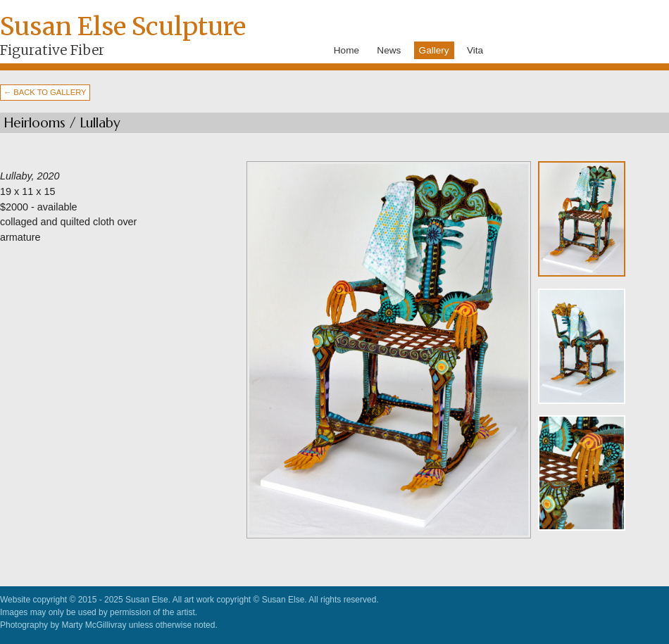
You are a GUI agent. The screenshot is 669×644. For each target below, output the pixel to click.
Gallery (434, 50)
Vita (475, 50)
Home (346, 50)
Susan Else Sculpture (123, 26)
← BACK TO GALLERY (45, 92)
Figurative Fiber (52, 50)
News (389, 50)
